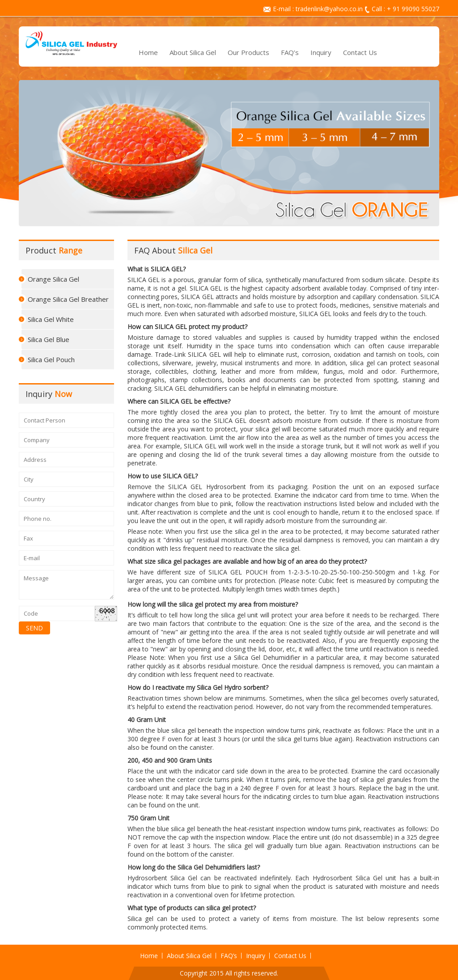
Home (148, 52)
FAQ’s (290, 52)
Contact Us (360, 52)
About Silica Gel (193, 52)
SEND (34, 628)
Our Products (248, 52)
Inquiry (321, 52)
